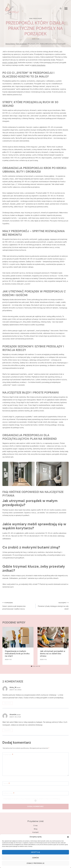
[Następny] (65, 646)
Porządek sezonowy (18, 346)
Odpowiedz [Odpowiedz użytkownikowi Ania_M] (7, 703)
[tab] (31, 666)
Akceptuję (35, 852)
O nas (35, 826)
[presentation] (18, 637)
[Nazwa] (35, 784)
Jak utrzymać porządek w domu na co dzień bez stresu (53, 654)
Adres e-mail (9, 793)
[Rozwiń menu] (66, 8)
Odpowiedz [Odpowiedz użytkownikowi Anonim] (7, 730)
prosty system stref (10, 63)
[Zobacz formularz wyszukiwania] (61, 9)
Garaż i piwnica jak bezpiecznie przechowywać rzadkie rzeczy (18, 606)
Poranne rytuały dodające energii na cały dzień (53, 606)
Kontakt (35, 833)
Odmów (35, 858)
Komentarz (8, 755)
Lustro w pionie (43, 239)
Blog (36, 829)
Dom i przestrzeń (36, 19)
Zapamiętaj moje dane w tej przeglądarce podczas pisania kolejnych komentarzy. (32, 799)
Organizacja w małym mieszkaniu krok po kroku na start (17, 654)
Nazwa (6, 784)
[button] (68, 837)
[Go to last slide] (6, 646)
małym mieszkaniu (38, 65)
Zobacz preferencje (36, 863)
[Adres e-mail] (35, 793)
